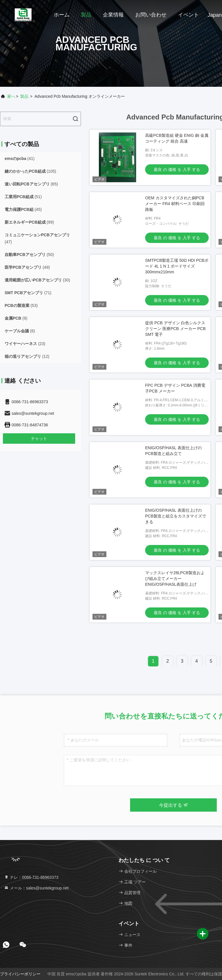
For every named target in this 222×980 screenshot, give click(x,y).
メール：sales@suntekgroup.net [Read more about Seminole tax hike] (36, 888)
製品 (86, 15)
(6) (20, 331)
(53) (21, 305)
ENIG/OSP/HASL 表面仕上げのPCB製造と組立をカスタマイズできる (176, 516)
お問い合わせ (151, 15)
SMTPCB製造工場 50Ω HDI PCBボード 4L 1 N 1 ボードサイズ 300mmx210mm (177, 266)
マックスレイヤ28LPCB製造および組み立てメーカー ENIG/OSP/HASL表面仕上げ (175, 579)
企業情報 (113, 15)
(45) (23, 209)
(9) (16, 318)
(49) (27, 267)
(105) (30, 171)
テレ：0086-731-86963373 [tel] (31, 877)
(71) (28, 293)
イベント (188, 15)
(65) (31, 184)
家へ (11, 96)
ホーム (62, 15)
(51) (23, 197)
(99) (29, 222)
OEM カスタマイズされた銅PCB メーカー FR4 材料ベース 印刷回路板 (175, 204)
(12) (27, 356)
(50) (29, 255)
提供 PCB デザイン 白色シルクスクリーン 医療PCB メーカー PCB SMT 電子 (175, 329)
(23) (25, 344)
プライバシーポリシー (20, 974)
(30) (37, 280)
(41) (20, 159)
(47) (37, 238)
